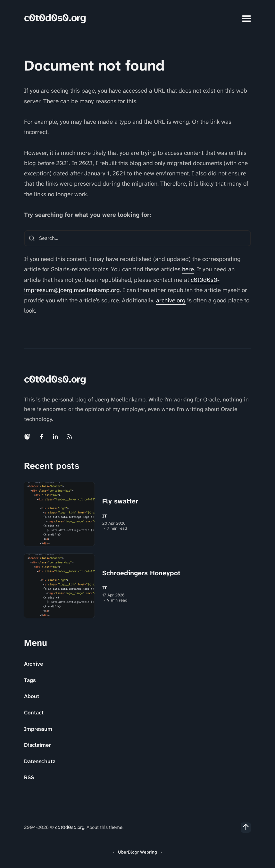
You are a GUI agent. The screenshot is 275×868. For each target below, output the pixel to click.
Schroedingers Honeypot (141, 573)
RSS (29, 777)
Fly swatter (120, 501)
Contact (34, 712)
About (32, 696)
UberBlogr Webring (137, 852)
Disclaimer (37, 745)
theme (116, 827)
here (188, 269)
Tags (30, 680)
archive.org (171, 300)
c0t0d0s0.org (55, 18)
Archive (33, 664)
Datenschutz (40, 761)
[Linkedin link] (55, 436)
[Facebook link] (41, 436)
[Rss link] (70, 436)
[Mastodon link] (28, 436)
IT (105, 516)
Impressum (38, 729)
